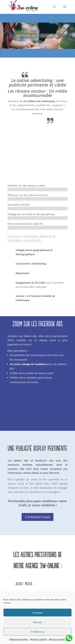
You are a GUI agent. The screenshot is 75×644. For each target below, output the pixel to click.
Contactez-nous (37, 517)
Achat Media (24, 584)
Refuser (37, 622)
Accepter (38, 613)
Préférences (38, 632)
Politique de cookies (19, 639)
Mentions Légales (39, 639)
